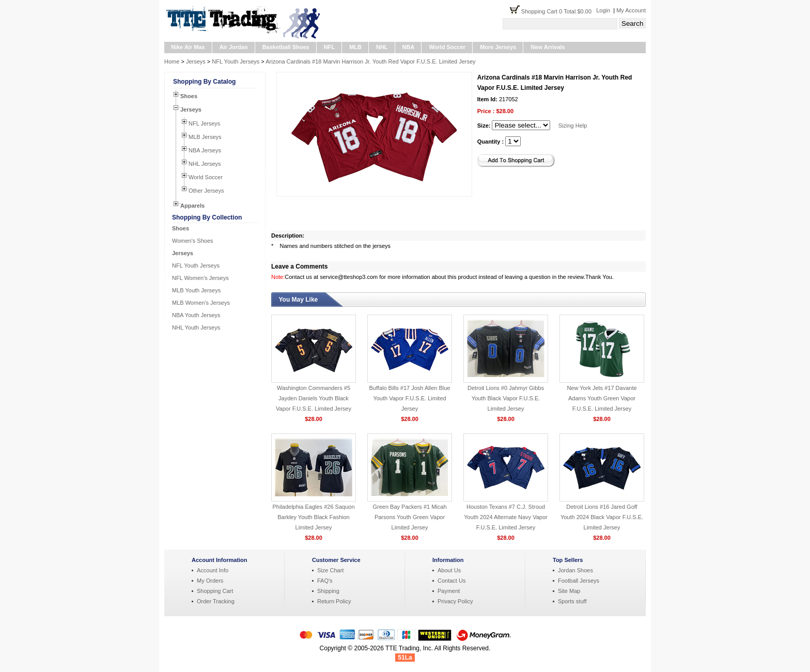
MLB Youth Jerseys (196, 290)
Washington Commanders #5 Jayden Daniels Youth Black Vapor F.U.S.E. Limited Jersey (314, 398)
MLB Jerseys (205, 137)
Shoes (189, 96)
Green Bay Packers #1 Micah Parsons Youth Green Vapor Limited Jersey (409, 517)
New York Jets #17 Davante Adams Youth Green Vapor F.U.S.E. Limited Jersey (602, 398)
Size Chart (330, 570)
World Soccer (447, 47)
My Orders (210, 581)
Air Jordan (234, 47)
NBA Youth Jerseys (196, 315)
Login (603, 10)
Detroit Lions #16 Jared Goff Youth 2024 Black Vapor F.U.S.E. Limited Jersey (602, 517)
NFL (329, 47)
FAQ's (325, 581)
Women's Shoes (193, 241)
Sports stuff (572, 601)
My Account (631, 10)
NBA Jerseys (205, 150)
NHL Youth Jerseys (196, 327)
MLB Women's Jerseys (201, 303)
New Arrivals (548, 47)
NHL (382, 47)
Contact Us (451, 581)
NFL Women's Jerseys (200, 278)
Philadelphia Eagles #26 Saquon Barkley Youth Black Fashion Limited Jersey (313, 517)
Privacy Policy (455, 601)
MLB (355, 47)
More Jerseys (498, 47)
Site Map (569, 591)
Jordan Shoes (575, 570)
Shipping (328, 591)
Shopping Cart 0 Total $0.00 (559, 11)
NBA (409, 47)
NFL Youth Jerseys (236, 61)
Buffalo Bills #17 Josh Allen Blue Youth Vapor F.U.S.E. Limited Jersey (410, 398)
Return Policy (334, 601)
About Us (449, 570)
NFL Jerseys (204, 123)
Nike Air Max (188, 47)
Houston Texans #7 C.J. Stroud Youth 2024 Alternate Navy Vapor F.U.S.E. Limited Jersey (505, 517)
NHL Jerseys (205, 164)
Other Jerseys (206, 191)
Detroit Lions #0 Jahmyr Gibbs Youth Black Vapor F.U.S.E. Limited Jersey (506, 398)
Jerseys (196, 61)
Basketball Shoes (286, 47)
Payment (449, 591)
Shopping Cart (215, 591)
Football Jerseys (579, 581)
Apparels (192, 206)
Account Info (213, 570)
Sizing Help (573, 126)
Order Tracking (216, 601)
